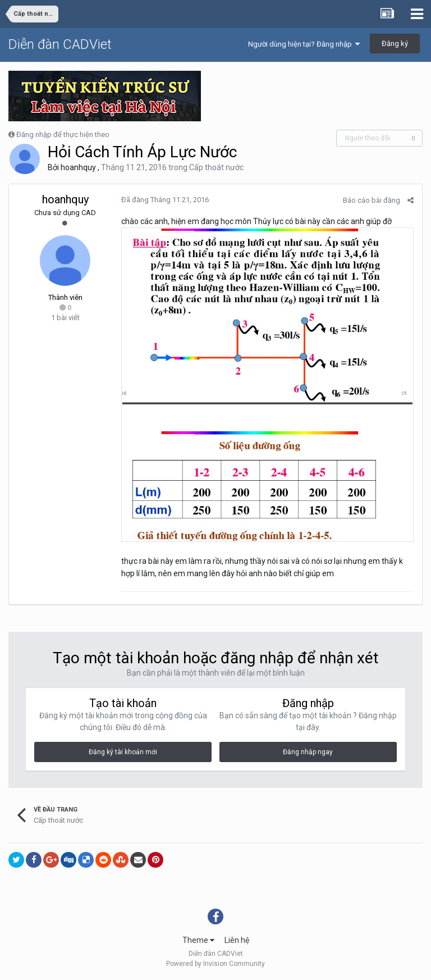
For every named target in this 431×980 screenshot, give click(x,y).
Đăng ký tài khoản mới (123, 752)
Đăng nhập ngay (308, 752)
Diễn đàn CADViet (60, 44)
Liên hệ (237, 940)
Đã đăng (165, 200)
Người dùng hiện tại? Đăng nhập (304, 44)
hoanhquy (78, 167)
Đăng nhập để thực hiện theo (63, 135)
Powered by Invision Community (215, 964)
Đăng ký (395, 44)
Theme (198, 940)
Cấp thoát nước (216, 167)
